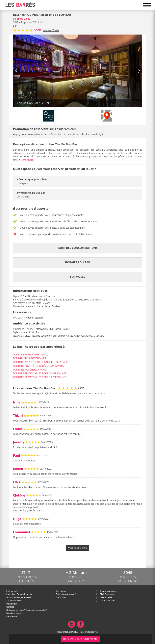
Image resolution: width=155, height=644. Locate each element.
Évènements (12, 591)
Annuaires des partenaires (19, 597)
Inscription (61, 591)
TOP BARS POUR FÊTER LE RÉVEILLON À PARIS (38, 366)
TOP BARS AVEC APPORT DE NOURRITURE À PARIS (41, 362)
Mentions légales (14, 613)
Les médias (12, 617)
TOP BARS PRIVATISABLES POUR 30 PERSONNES (40, 377)
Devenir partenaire (108, 591)
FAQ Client (61, 597)
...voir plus (27, 160)
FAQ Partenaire (107, 594)
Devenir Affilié (106, 597)
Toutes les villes (14, 601)
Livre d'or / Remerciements (19, 594)
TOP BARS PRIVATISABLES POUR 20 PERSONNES (40, 373)
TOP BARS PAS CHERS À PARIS (30, 370)
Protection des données (67, 594)
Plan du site (12, 604)
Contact (10, 607)
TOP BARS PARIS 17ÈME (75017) (31, 355)
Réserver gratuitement (80, 639)
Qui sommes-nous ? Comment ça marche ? (27, 610)
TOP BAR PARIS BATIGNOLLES (30, 358)
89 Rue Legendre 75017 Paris (29, 22)
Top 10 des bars (107, 601)
